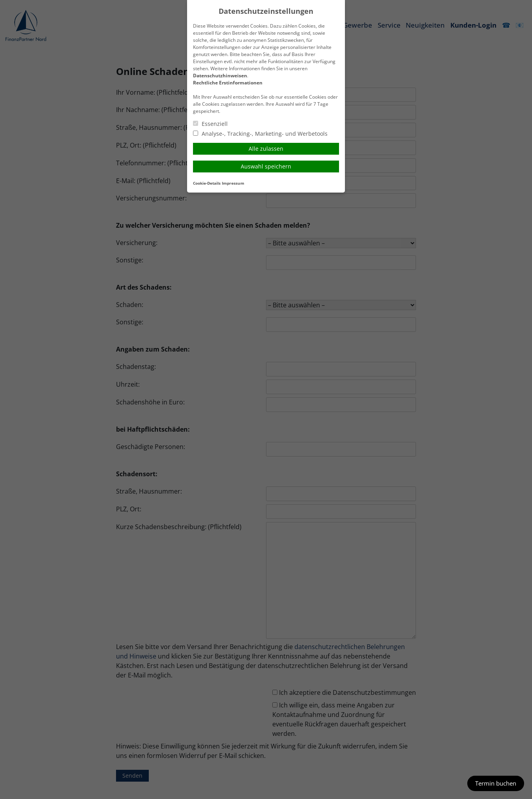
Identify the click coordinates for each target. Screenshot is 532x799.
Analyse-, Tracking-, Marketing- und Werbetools (260, 134)
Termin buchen (496, 783)
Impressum (233, 183)
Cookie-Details (207, 183)
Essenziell (210, 124)
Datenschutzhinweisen (220, 76)
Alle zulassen (266, 149)
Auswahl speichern (266, 166)
